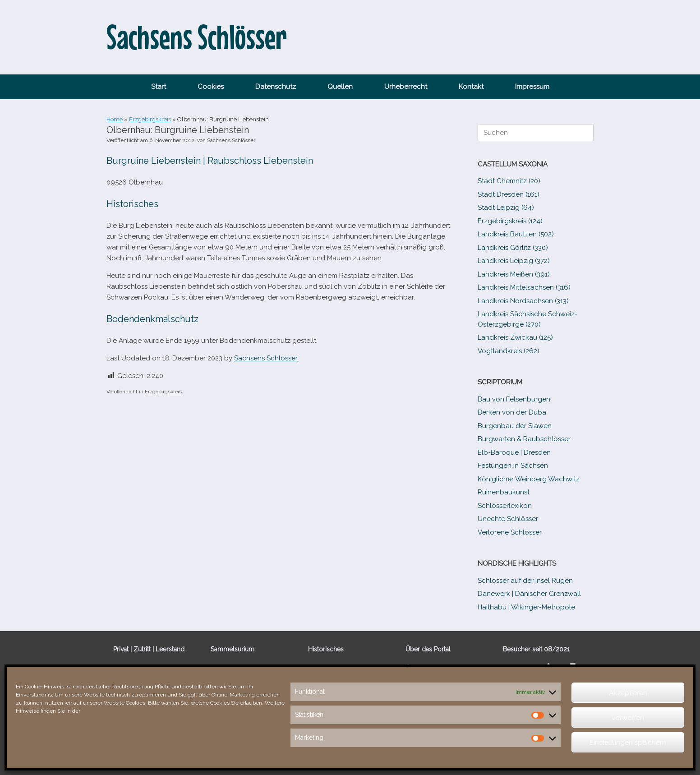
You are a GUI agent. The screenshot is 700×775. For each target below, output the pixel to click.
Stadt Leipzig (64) (506, 208)
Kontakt (471, 87)
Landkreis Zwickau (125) (515, 337)
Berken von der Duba (512, 412)
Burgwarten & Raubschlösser (524, 439)
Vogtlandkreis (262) (509, 351)
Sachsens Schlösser (231, 140)
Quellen (340, 87)
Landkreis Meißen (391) (514, 274)
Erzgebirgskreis (150, 119)
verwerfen (628, 718)
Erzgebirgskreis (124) (510, 221)
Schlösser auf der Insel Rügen (525, 581)
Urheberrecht (406, 87)
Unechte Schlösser (508, 519)
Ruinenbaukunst (504, 492)
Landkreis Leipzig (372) (514, 261)
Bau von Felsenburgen (514, 399)
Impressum (532, 87)
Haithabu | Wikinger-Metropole (526, 607)
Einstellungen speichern (628, 743)
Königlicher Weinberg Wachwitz (529, 479)
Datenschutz (276, 87)
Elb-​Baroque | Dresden (514, 452)
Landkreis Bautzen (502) (516, 234)
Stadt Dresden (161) (509, 194)
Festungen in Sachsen (513, 466)
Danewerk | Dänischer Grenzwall (529, 594)
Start (159, 87)
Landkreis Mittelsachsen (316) (524, 287)
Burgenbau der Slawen (515, 426)
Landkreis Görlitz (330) (513, 248)
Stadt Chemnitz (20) (509, 181)
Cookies (211, 87)
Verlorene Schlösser (510, 532)
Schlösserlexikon (505, 506)
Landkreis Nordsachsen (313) (523, 301)
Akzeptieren (628, 693)
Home (115, 119)
